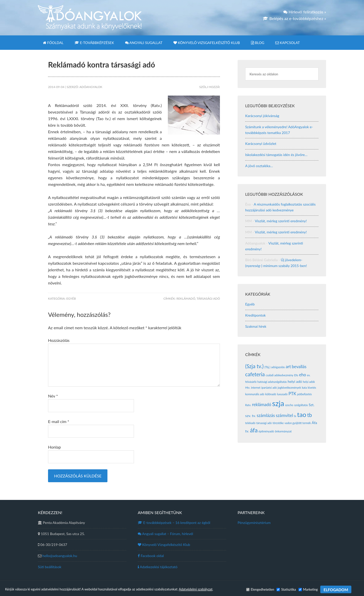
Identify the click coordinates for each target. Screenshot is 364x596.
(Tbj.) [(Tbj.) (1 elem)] (267, 367)
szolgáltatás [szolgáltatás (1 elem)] (301, 405)
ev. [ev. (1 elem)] (309, 375)
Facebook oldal (151, 556)
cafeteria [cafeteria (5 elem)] (255, 374)
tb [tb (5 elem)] (310, 415)
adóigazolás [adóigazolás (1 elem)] (278, 367)
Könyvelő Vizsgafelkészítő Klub (164, 545)
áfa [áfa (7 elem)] (254, 430)
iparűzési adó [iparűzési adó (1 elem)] (269, 388)
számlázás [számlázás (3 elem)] (266, 415)
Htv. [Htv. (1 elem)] (248, 388)
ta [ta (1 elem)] (295, 416)
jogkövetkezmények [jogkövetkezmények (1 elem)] (289, 388)
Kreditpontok (255, 315)
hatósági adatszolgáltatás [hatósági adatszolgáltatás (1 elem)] (272, 382)
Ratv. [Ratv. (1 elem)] (248, 405)
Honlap (54, 447)
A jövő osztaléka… (259, 166)
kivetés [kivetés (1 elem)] (312, 388)
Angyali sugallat (165, 534)
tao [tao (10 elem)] (302, 414)
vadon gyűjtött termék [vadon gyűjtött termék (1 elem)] (298, 423)
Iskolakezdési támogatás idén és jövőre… (276, 155)
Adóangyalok (90, 18)
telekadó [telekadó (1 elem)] (250, 423)
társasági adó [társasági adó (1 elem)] (264, 423)
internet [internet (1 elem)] (256, 388)
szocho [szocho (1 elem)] (289, 405)
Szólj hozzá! (210, 87)
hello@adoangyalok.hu (60, 556)
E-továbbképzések (174, 523)
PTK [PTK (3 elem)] (292, 394)
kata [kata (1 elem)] (304, 388)
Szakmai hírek (256, 326)
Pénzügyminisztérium (254, 523)
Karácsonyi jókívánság (262, 116)
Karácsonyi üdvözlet (261, 144)
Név (53, 396)
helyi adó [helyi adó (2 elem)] (295, 381)
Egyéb (71, 299)
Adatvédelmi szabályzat (196, 589)
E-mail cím (59, 421)
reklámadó (186, 299)
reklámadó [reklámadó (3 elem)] (262, 405)
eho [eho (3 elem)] (303, 375)
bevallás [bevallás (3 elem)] (299, 367)
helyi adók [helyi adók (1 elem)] (309, 382)
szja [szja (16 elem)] (278, 403)
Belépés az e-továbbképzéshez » (294, 18)
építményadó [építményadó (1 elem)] (266, 431)
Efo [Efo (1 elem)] (296, 375)
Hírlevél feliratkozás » (305, 12)
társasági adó (208, 299)
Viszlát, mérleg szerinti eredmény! (281, 221)
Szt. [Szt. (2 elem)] (311, 405)
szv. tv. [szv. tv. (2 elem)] (251, 416)
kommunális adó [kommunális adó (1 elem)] (255, 394)
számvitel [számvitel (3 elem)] (284, 415)
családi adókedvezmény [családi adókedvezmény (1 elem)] (280, 375)
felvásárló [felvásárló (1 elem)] (251, 382)
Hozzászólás (59, 340)
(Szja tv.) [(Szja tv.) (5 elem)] (254, 366)
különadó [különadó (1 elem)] (271, 394)
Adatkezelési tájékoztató (158, 567)
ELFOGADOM (336, 590)
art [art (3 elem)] (288, 367)
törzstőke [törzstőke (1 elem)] (278, 423)
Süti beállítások (50, 567)
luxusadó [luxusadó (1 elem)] (282, 394)
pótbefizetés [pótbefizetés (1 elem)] (305, 394)
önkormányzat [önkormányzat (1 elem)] (283, 431)
